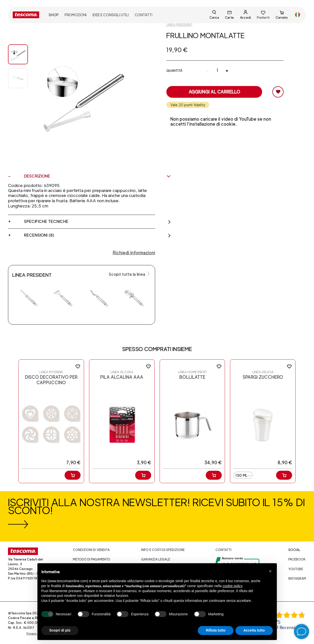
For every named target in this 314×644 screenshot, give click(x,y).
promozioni (76, 15)
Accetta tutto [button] (254, 630)
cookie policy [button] (232, 586)
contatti (144, 15)
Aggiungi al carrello (214, 92)
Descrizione (98, 176)
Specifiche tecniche (98, 222)
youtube (296, 569)
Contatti (223, 550)
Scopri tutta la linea (130, 274)
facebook (297, 559)
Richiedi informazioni (134, 253)
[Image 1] (18, 78)
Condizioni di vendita (91, 550)
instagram (297, 579)
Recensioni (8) (98, 235)
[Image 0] (18, 54)
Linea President (179, 25)
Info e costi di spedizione (163, 550)
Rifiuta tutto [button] (216, 630)
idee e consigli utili (111, 15)
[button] (270, 571)
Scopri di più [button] (60, 630)
